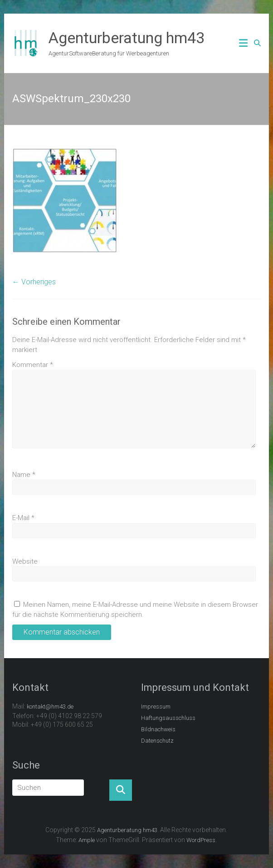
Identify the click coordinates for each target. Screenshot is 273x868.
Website (25, 561)
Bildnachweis (158, 729)
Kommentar (33, 365)
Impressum (156, 707)
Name (24, 475)
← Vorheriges (34, 282)
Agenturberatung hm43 (127, 38)
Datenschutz (157, 741)
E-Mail (23, 518)
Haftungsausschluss (168, 718)
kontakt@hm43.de (50, 707)
